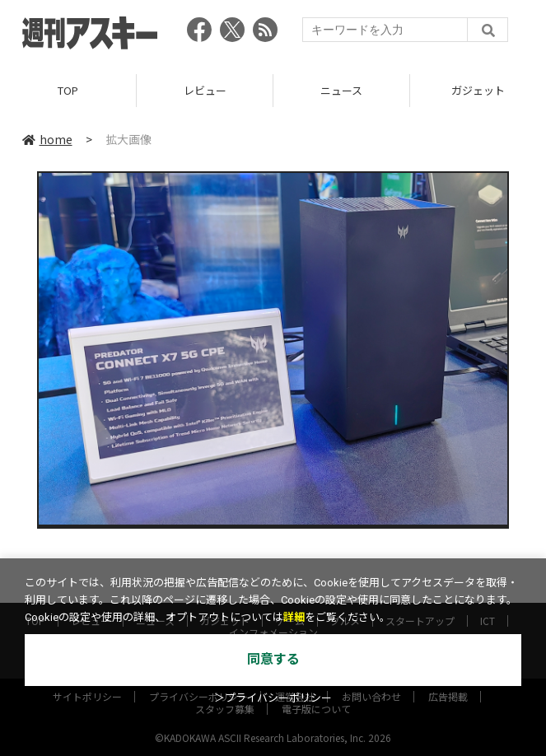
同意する (273, 659)
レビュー (205, 90)
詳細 (294, 617)
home (47, 139)
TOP (68, 90)
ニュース (341, 90)
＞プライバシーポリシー (273, 698)
